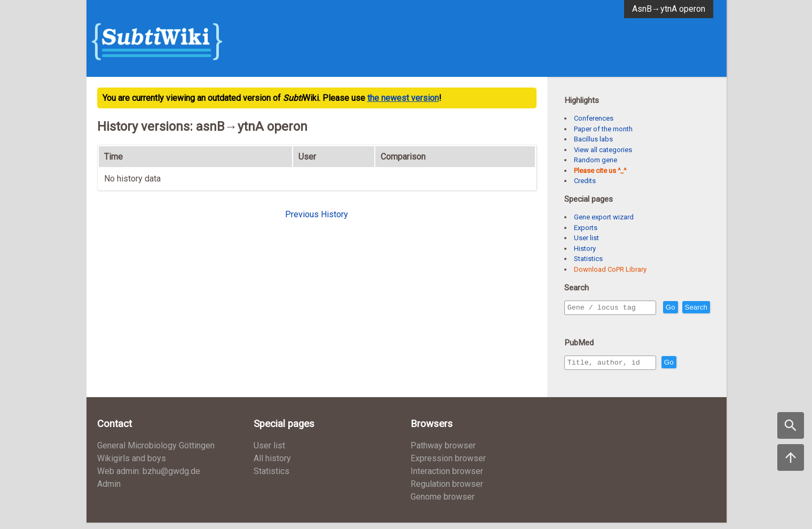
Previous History (317, 214)
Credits (585, 181)
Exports (586, 228)
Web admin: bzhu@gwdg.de (149, 477)
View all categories (603, 150)
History (585, 248)
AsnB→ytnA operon (669, 9)
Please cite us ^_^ (600, 171)
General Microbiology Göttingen (156, 452)
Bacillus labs (593, 139)
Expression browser (448, 465)
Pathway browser (443, 452)
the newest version (403, 98)
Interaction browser (447, 477)
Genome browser (443, 503)
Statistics (588, 259)
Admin (109, 490)
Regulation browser (447, 490)
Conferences (594, 118)
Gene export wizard (604, 217)
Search (581, 323)
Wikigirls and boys (132, 465)
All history (272, 465)
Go (693, 308)
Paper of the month (603, 129)
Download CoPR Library (610, 269)
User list (586, 238)
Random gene (596, 160)
